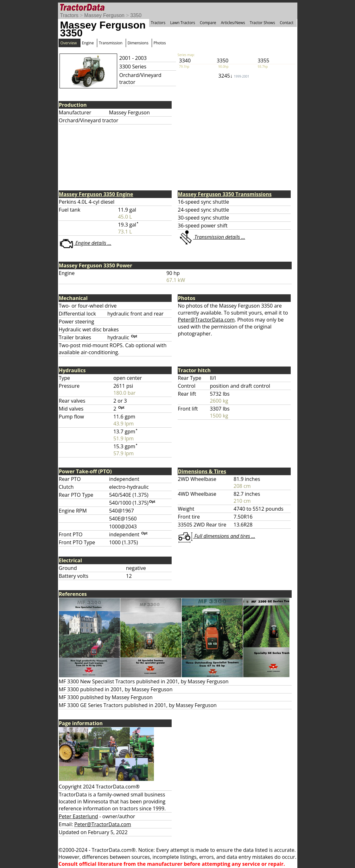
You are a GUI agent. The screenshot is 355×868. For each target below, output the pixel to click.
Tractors (69, 15)
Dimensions (138, 43)
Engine (88, 43)
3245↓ (234, 76)
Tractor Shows (263, 23)
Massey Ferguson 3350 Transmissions (225, 194)
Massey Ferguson (104, 15)
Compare (208, 23)
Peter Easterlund (79, 816)
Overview (69, 43)
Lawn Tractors (183, 23)
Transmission (111, 43)
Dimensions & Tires (202, 471)
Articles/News (233, 23)
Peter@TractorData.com (206, 320)
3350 (136, 15)
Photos (160, 43)
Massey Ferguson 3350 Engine (96, 194)
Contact (286, 23)
